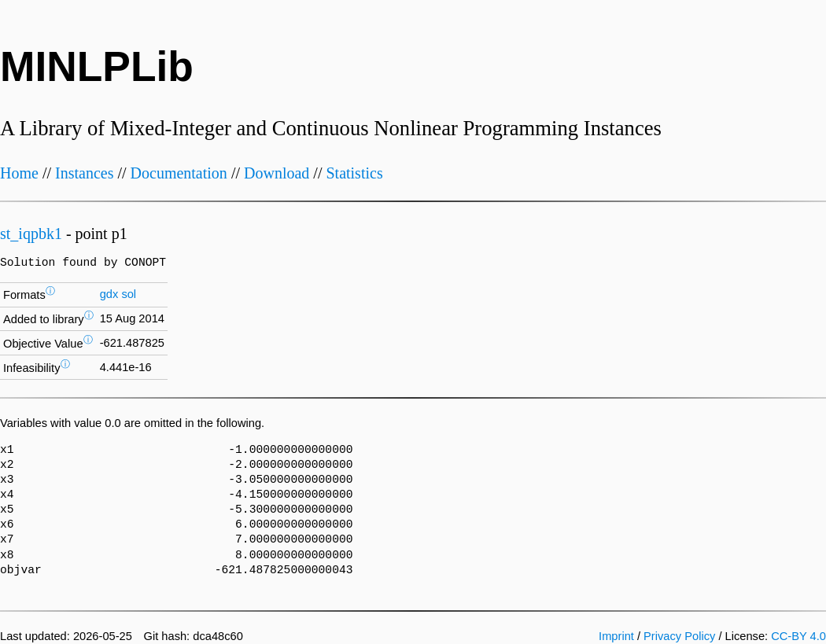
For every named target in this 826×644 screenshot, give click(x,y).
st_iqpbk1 (31, 234)
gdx (109, 294)
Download (277, 173)
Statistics (354, 173)
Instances (84, 173)
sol (129, 294)
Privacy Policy (679, 636)
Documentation (179, 173)
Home (19, 173)
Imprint (616, 636)
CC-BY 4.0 (798, 636)
